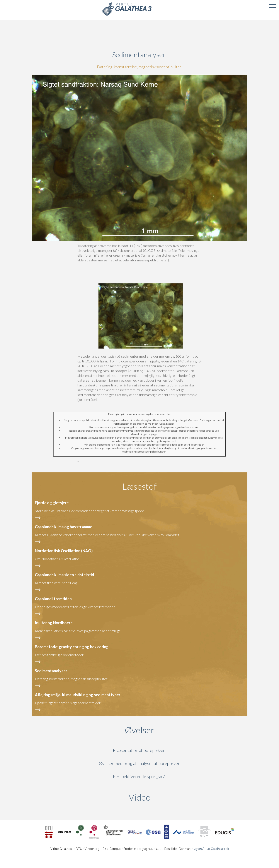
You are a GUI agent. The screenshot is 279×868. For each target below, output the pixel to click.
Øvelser (140, 730)
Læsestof (139, 486)
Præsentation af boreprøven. (140, 750)
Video (161, 797)
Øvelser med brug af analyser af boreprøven (140, 763)
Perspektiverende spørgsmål (140, 776)
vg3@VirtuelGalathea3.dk (211, 849)
